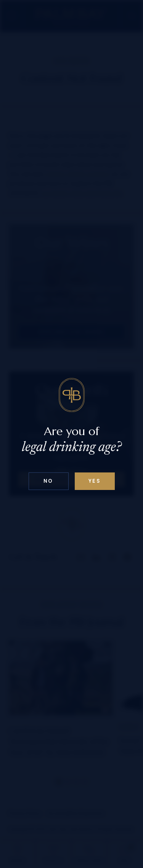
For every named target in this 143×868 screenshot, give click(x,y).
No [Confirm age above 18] (48, 481)
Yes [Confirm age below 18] (95, 481)
